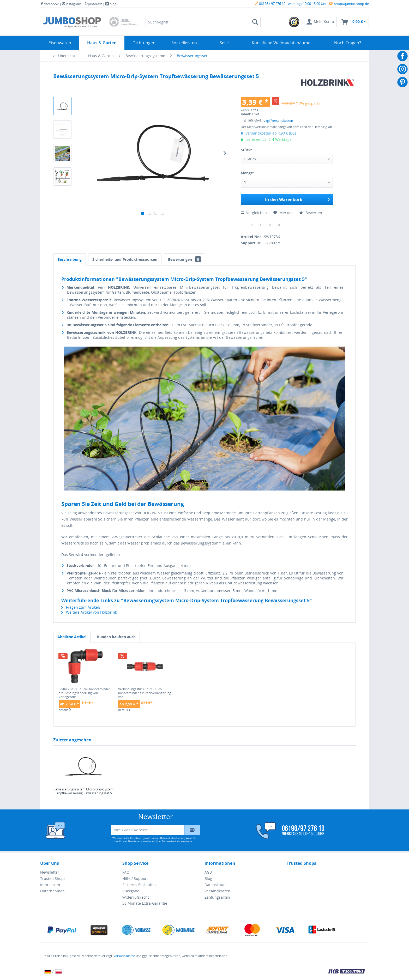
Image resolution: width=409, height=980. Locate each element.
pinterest (93, 4)
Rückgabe (131, 891)
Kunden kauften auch (116, 637)
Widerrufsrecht (136, 897)
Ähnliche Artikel (72, 637)
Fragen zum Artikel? (81, 607)
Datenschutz (215, 885)
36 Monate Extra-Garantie (145, 903)
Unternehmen (52, 891)
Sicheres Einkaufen (139, 885)
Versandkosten (217, 891)
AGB (208, 872)
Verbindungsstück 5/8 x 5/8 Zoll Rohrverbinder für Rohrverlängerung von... (145, 693)
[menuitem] (294, 22)
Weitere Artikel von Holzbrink (89, 612)
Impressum (50, 885)
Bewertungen (184, 259)
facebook (49, 4)
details (65, 710)
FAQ (126, 872)
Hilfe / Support (135, 878)
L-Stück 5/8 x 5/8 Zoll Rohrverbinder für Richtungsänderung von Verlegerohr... (84, 693)
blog (111, 4)
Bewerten (311, 213)
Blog (208, 878)
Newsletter (50, 872)
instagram (72, 4)
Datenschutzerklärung (173, 838)
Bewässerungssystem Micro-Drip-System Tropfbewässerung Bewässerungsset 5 (83, 791)
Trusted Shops (53, 878)
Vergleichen (254, 213)
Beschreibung (70, 259)
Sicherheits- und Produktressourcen (125, 259)
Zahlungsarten (217, 897)
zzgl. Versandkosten (278, 121)
